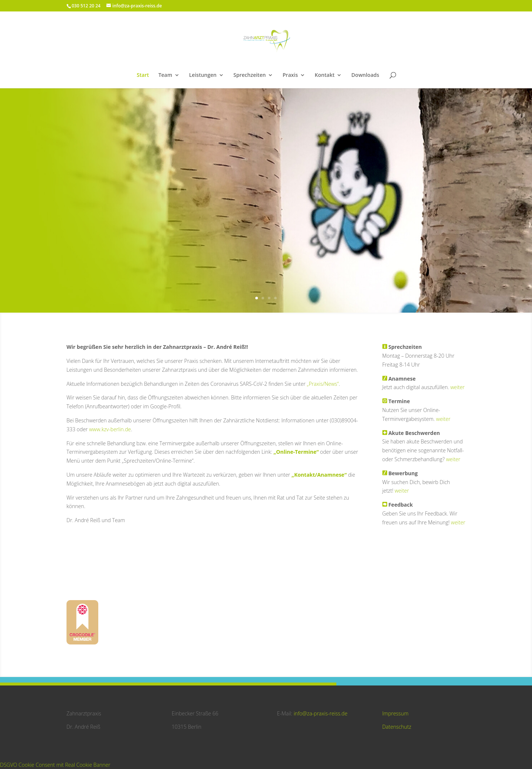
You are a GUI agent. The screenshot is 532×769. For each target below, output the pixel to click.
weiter (458, 387)
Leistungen (203, 75)
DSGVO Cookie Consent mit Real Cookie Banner (55, 765)
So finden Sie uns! (266, 229)
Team (165, 75)
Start (143, 75)
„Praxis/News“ (323, 384)
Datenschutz (397, 727)
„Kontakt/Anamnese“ (319, 475)
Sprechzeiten (250, 75)
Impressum (395, 713)
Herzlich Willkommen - (266, 181)
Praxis (290, 75)
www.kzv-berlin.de (110, 429)
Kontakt (325, 75)
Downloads (365, 75)
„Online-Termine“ (296, 452)
